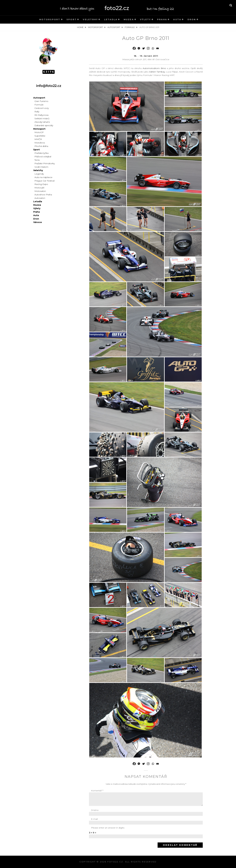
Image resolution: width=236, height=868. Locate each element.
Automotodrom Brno (154, 68)
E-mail (94, 819)
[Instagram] (148, 48)
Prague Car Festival (44, 181)
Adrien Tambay (157, 72)
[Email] (158, 48)
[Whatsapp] (153, 48)
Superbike (40, 136)
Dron (192, 19)
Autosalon (40, 198)
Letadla (111, 19)
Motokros (40, 143)
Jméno (95, 810)
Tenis (37, 160)
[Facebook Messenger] (139, 48)
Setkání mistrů (42, 118)
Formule (130, 27)
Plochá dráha (41, 146)
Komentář (97, 791)
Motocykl (39, 188)
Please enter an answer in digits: (108, 828)
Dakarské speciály (44, 125)
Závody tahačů (42, 122)
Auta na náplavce (43, 177)
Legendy (39, 174)
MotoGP (39, 132)
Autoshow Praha (43, 195)
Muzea (129, 19)
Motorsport (50, 19)
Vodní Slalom (41, 167)
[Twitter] (144, 48)
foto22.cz (115, 862)
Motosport (39, 129)
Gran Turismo (41, 101)
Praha (162, 19)
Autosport (114, 27)
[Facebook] (134, 48)
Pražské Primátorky (45, 163)
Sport (72, 19)
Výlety (145, 19)
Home (80, 27)
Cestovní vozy (42, 108)
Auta (177, 19)
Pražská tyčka (41, 153)
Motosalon (40, 191)
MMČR (38, 139)
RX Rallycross (41, 115)
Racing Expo (41, 184)
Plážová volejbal (43, 157)
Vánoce (38, 222)
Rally (37, 112)
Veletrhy (90, 19)
